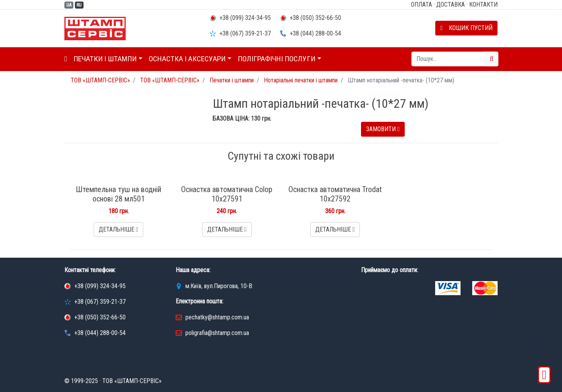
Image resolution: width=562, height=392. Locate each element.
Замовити (383, 129)
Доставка (451, 4)
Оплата (421, 4)
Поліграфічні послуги (277, 59)
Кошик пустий (466, 28)
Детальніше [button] (118, 229)
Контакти (483, 4)
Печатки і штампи (105, 59)
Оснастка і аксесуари (187, 59)
